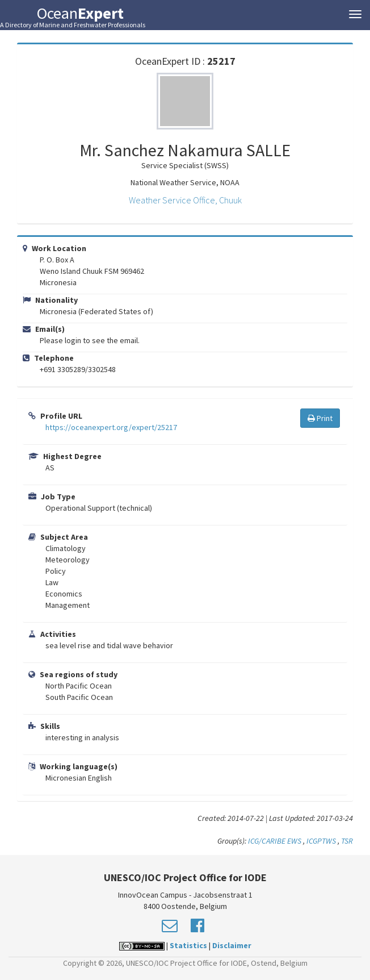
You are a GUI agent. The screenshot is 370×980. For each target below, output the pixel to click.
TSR (347, 841)
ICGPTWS (321, 841)
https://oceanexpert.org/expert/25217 (111, 427)
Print (320, 418)
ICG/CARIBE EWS (275, 841)
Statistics (188, 945)
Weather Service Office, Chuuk (185, 200)
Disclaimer (232, 945)
